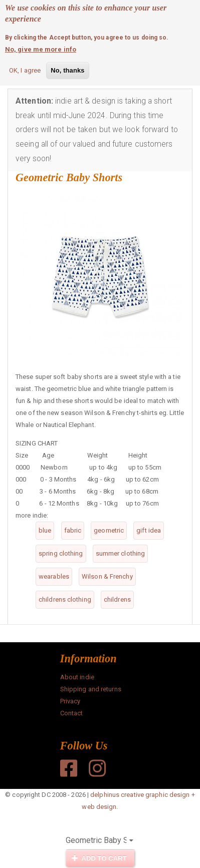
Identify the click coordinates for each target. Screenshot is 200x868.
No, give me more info (41, 48)
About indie (77, 677)
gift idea (149, 530)
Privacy (70, 701)
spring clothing (61, 553)
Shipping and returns (91, 689)
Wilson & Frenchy (107, 576)
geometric (109, 530)
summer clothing (121, 553)
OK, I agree (25, 69)
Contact (72, 713)
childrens (117, 599)
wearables (54, 576)
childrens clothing (65, 599)
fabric (73, 530)
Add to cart (99, 858)
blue (45, 530)
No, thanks (67, 69)
